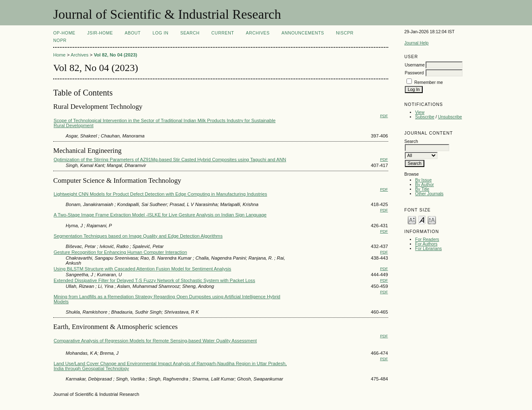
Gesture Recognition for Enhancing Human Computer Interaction (120, 252)
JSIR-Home (100, 33)
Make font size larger (432, 220)
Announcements (303, 33)
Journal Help (416, 43)
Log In (160, 33)
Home (59, 55)
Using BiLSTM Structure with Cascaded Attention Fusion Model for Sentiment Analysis (142, 269)
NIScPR (345, 33)
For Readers (427, 239)
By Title (422, 189)
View (420, 112)
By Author (425, 185)
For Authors (426, 244)
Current (223, 33)
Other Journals (429, 194)
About (133, 33)
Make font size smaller (412, 220)
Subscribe (425, 117)
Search (190, 33)
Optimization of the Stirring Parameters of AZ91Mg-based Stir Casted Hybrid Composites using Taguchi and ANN (170, 160)
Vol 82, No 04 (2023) (116, 55)
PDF (384, 116)
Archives (257, 33)
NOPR (60, 41)
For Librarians (429, 249)
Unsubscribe (450, 117)
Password (414, 73)
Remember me (429, 82)
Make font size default (422, 220)
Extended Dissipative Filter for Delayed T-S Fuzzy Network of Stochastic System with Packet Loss (154, 280)
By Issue (424, 180)
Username (415, 65)
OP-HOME (64, 33)
